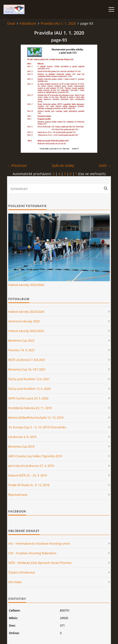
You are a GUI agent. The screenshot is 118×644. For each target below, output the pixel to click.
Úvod (11, 23)
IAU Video (15, 582)
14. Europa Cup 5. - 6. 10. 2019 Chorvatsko (37, 427)
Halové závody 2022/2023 (26, 331)
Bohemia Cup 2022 (21, 340)
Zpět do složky (63, 166)
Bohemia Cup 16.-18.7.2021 (27, 369)
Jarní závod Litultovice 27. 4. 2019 (31, 466)
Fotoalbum (28, 23)
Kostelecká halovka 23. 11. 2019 (30, 408)
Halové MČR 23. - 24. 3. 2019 (28, 475)
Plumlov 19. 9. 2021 (22, 350)
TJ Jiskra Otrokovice (22, 572)
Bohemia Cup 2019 (21, 446)
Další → (105, 166)
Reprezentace (18, 495)
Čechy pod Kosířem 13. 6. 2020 (29, 389)
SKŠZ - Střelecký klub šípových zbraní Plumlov (40, 563)
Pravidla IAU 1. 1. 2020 (58, 23)
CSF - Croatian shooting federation (32, 553)
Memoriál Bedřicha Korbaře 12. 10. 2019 (36, 418)
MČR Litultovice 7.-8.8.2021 (27, 360)
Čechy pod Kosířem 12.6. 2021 (29, 379)
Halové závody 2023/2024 (26, 285)
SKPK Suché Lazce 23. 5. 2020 (28, 398)
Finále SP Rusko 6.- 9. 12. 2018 (29, 485)
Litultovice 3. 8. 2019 (22, 437)
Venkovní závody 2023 (24, 321)
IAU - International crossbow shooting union (39, 543)
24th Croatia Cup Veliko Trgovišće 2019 (35, 456)
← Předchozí (17, 166)
